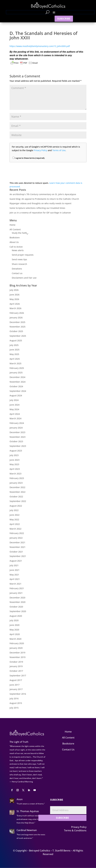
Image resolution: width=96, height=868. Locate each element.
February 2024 (17, 423)
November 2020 (17, 602)
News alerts (18, 250)
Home (12, 225)
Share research (19, 264)
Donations (17, 269)
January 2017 (16, 689)
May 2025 (14, 354)
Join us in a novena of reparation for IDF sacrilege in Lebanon (40, 213)
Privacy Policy (40, 150)
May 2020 (14, 630)
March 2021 (15, 584)
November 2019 (17, 657)
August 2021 (16, 561)
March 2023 (15, 474)
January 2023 (16, 483)
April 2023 (15, 469)
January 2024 (16, 428)
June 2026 (15, 295)
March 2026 (15, 308)
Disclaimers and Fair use (24, 278)
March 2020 (15, 639)
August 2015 (16, 703)
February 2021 (17, 588)
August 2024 (16, 395)
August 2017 (16, 680)
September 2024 (18, 391)
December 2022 (17, 487)
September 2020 (18, 611)
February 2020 (17, 643)
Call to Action (16, 247)
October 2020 (16, 607)
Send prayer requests (23, 255)
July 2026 (14, 290)
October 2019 (16, 662)
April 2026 (15, 304)
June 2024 (15, 405)
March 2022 (15, 529)
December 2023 (17, 432)
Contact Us (68, 750)
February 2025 (17, 368)
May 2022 (14, 519)
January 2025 (16, 373)
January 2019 (16, 666)
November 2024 (17, 382)
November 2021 (17, 547)
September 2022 (18, 501)
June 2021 (15, 570)
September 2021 (18, 556)
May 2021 (14, 575)
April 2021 (15, 579)
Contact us (17, 273)
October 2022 (16, 497)
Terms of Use (59, 150)
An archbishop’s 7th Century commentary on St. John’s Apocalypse (43, 194)
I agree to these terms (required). (29, 158)
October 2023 (16, 441)
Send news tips (19, 259)
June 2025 (15, 350)
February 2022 (17, 533)
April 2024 (15, 414)
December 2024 (17, 377)
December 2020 (17, 598)
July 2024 (14, 400)
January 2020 (16, 648)
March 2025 (15, 363)
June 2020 (15, 625)
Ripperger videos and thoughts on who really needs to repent (40, 203)
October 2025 (16, 331)
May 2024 (14, 409)
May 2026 (14, 299)
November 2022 (17, 492)
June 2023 (15, 460)
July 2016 (14, 698)
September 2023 (18, 446)
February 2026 (17, 313)
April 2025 (15, 359)
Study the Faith (19, 233)
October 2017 (16, 671)
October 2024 (16, 386)
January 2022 (16, 538)
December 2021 (17, 542)
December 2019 (17, 653)
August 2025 (16, 340)
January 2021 (16, 593)
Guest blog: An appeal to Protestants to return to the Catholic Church (44, 199)
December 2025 (17, 322)
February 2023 (17, 478)
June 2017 (15, 685)
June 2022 (15, 515)
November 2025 (17, 327)
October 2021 (16, 552)
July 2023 (14, 455)
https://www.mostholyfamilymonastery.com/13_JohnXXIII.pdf (40, 46)
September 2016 (18, 694)
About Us (14, 242)
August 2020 (16, 616)
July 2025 (14, 345)
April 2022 (15, 524)
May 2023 (14, 464)
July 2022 (14, 510)
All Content (15, 229)
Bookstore (15, 237)
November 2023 (17, 437)
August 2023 (16, 451)
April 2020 (15, 634)
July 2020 (14, 620)
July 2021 (14, 565)
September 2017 (18, 676)
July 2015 (14, 708)
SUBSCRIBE (64, 19)
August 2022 (16, 506)
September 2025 (18, 336)
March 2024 (15, 418)
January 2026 (16, 318)
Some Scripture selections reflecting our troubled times (37, 208)
